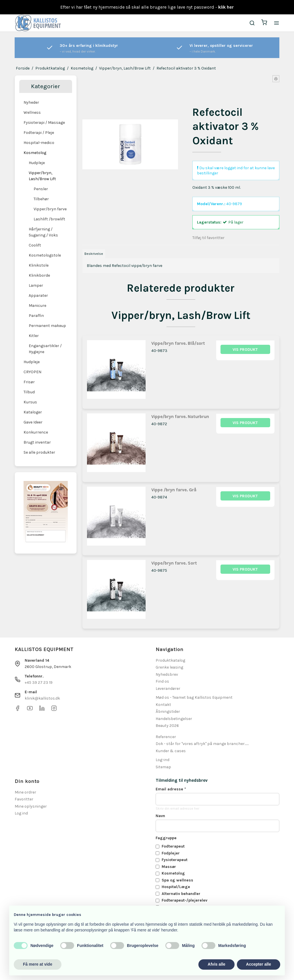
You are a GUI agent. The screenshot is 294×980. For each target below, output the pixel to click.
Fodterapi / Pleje (39, 133)
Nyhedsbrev (167, 674)
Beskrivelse (94, 254)
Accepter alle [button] (259, 964)
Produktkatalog (170, 660)
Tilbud (29, 392)
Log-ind (163, 760)
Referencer (166, 737)
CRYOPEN (32, 372)
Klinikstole (39, 265)
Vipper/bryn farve (50, 209)
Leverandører (168, 689)
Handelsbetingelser (174, 719)
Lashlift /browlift (49, 219)
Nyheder (31, 102)
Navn (160, 816)
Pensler (41, 189)
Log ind (21, 813)
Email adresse (171, 789)
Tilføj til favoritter (208, 238)
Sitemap (163, 767)
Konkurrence (36, 432)
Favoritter (24, 799)
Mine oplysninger (31, 806)
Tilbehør (41, 199)
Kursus (30, 402)
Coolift (35, 245)
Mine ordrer (25, 792)
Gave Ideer (33, 422)
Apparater (38, 295)
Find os (162, 681)
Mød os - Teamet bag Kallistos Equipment (194, 697)
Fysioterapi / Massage (44, 123)
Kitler (34, 336)
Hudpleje (37, 163)
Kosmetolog (35, 153)
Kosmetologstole (45, 255)
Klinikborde (39, 275)
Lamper (36, 285)
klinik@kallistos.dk (42, 698)
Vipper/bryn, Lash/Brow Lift (42, 176)
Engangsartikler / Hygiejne (45, 349)
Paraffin (36, 316)
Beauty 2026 (167, 726)
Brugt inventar (37, 442)
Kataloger (33, 412)
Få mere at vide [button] (38, 964)
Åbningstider (168, 712)
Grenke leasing (169, 667)
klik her (226, 7)
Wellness (32, 112)
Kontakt (163, 705)
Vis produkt (245, 350)
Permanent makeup (47, 326)
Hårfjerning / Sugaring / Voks (43, 232)
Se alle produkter (39, 452)
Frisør (29, 382)
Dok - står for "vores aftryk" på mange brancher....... (202, 744)
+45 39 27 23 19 (39, 682)
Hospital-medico (39, 143)
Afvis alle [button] (216, 964)
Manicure (37, 306)
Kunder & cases (171, 751)
